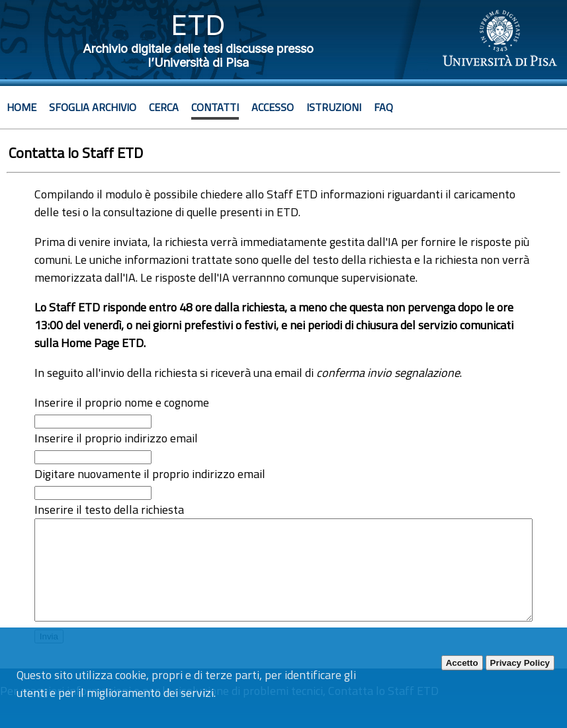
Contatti (215, 107)
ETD (198, 25)
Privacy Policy (520, 663)
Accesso (273, 107)
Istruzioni (334, 107)
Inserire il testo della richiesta (109, 509)
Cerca (164, 107)
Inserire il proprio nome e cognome (122, 402)
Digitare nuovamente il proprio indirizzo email (150, 474)
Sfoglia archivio (93, 107)
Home (22, 107)
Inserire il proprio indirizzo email (116, 438)
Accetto (462, 663)
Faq (383, 107)
